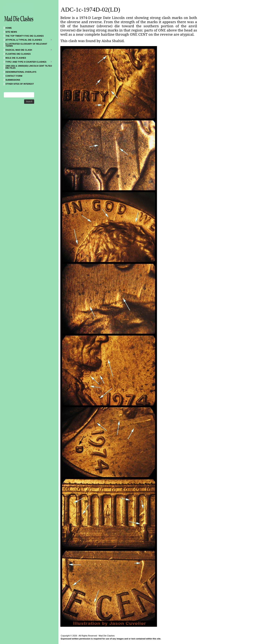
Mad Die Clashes (27, 13)
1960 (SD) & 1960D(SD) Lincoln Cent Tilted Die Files (28, 67)
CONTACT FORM (14, 76)
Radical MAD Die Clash (28, 50)
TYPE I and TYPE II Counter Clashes (28, 62)
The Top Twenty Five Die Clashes (25, 36)
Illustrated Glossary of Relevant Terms (26, 45)
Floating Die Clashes (18, 54)
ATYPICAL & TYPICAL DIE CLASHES (28, 40)
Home (9, 28)
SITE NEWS (11, 32)
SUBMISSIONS (13, 80)
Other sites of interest (20, 84)
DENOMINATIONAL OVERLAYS (21, 72)
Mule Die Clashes (16, 58)
